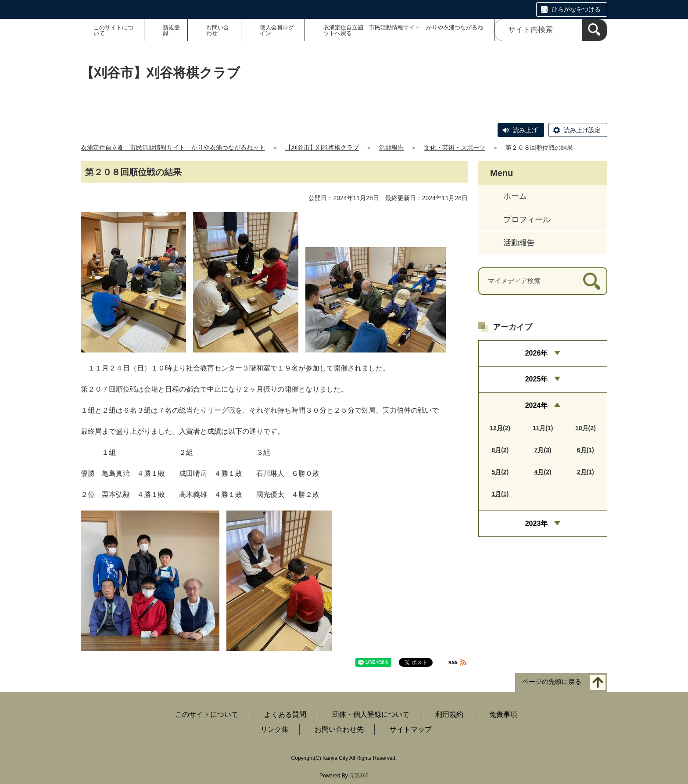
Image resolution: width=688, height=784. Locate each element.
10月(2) (586, 428)
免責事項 (503, 714)
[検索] (595, 30)
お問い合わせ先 (339, 729)
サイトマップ (411, 729)
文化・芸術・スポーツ (455, 147)
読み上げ (525, 130)
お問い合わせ (218, 30)
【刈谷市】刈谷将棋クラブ (322, 147)
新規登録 (171, 30)
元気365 (359, 776)
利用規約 (449, 714)
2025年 (537, 379)
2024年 (537, 405)
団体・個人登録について (371, 714)
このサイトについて (113, 30)
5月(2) (500, 472)
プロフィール (527, 219)
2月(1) (586, 472)
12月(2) (500, 428)
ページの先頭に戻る (552, 682)
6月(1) (586, 450)
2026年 (537, 353)
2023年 (537, 523)
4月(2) (543, 472)
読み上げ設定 (582, 130)
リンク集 (275, 729)
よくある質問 (285, 714)
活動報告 (391, 147)
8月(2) (500, 450)
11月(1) (543, 428)
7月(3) (543, 450)
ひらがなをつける (576, 9)
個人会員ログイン (277, 30)
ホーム (515, 196)
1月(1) (500, 494)
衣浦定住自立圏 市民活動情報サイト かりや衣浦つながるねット (173, 147)
